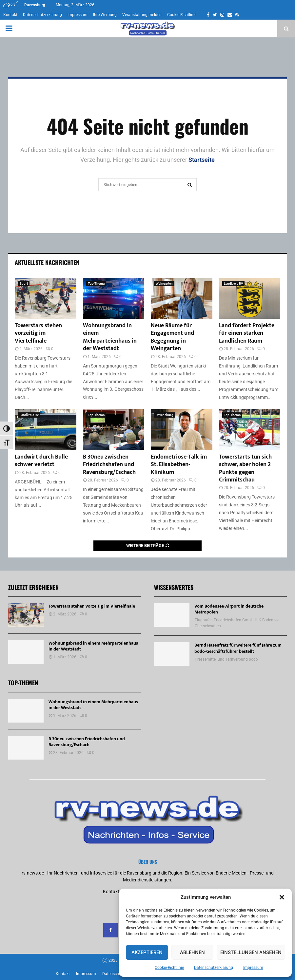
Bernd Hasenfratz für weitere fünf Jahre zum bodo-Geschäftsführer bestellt (238, 648)
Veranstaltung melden (142, 15)
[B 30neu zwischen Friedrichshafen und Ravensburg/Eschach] (114, 430)
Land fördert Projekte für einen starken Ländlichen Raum (247, 333)
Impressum (253, 968)
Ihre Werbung (105, 15)
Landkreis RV (233, 283)
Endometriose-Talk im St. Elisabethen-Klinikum (179, 465)
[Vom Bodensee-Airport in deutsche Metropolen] (172, 615)
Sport (24, 283)
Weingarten (164, 283)
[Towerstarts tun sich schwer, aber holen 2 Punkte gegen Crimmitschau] (250, 430)
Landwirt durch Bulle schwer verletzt (41, 461)
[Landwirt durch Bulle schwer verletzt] (46, 430)
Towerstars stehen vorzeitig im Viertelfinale (38, 333)
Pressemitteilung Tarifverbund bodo (226, 659)
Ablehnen (192, 952)
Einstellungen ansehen (251, 952)
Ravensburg (165, 415)
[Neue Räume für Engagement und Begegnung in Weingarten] (182, 298)
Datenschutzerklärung (214, 968)
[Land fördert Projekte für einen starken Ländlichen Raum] (250, 298)
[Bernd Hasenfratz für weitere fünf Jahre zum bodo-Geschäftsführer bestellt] (172, 654)
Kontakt (10, 15)
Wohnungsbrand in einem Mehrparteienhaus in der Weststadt (110, 337)
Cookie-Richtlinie (169, 968)
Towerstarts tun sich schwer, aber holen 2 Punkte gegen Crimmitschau (245, 468)
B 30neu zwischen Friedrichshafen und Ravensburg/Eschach (109, 465)
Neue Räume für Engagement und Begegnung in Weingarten (172, 337)
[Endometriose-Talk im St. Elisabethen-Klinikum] (182, 430)
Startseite (202, 160)
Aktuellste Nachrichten (47, 262)
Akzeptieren (147, 952)
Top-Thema (96, 283)
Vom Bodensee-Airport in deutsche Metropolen (229, 609)
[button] (282, 897)
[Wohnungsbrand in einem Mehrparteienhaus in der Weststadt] (114, 298)
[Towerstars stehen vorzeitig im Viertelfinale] (46, 298)
